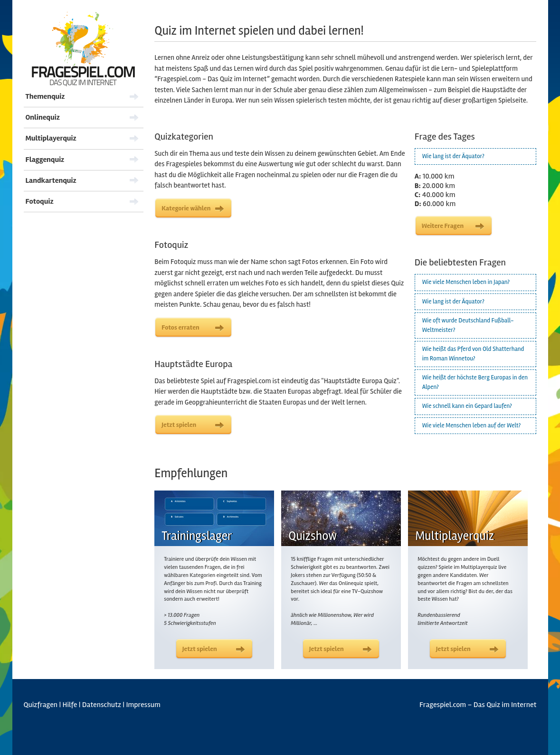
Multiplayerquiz (51, 138)
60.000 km (435, 204)
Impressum (143, 705)
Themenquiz (45, 96)
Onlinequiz (43, 117)
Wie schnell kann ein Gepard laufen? (467, 406)
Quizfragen (41, 705)
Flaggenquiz (45, 160)
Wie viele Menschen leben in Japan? (466, 282)
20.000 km (435, 186)
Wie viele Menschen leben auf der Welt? (471, 425)
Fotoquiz (40, 201)
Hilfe (70, 705)
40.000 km (435, 195)
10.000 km (435, 176)
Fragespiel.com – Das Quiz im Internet (478, 705)
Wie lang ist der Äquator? (453, 156)
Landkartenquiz (51, 180)
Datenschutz (102, 705)
